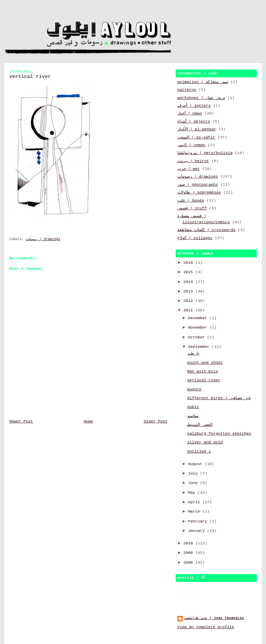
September (200, 347)
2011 (189, 310)
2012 (189, 301)
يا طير (193, 354)
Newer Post (21, 421)
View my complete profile (206, 627)
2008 (189, 563)
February (199, 521)
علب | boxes (191, 201)
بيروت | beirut (193, 161)
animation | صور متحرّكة (203, 82)
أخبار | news (190, 113)
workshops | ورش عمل (201, 98)
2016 (189, 263)
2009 (189, 553)
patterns (187, 90)
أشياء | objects (194, 122)
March (195, 512)
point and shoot (205, 363)
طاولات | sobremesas (199, 192)
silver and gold (205, 442)
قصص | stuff (192, 208)
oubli (193, 407)
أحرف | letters (194, 106)
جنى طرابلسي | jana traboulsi (214, 618)
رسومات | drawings (43, 239)
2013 (189, 291)
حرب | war (189, 169)
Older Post (155, 421)
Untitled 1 (199, 452)
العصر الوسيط (200, 425)
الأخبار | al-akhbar (197, 129)
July (194, 473)
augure (194, 389)
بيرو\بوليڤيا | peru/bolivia (205, 153)
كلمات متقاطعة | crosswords (207, 230)
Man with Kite (203, 371)
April (195, 502)
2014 (189, 282)
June (194, 483)
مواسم (193, 416)
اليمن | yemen (191, 145)
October (198, 337)
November (199, 328)
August (197, 464)
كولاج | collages (195, 238)
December (199, 318)
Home (88, 421)
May (193, 493)
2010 (189, 543)
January (198, 531)
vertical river (204, 380)
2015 (189, 272)
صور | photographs (198, 185)
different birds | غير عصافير (219, 398)
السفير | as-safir (196, 137)
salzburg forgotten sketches (219, 434)
